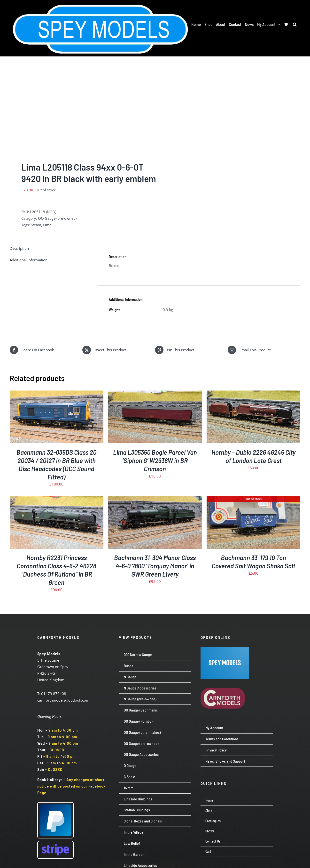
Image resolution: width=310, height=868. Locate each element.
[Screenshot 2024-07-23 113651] (225, 649)
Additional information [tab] (29, 260)
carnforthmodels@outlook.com (63, 700)
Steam (36, 225)
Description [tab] (19, 248)
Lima (47, 225)
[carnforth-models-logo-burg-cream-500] (225, 680)
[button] (295, 24)
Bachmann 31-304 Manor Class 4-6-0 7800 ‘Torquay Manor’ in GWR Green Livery (155, 566)
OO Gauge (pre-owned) (57, 218)
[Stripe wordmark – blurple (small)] (55, 843)
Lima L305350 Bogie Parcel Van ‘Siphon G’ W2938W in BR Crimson (155, 460)
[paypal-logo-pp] (55, 804)
